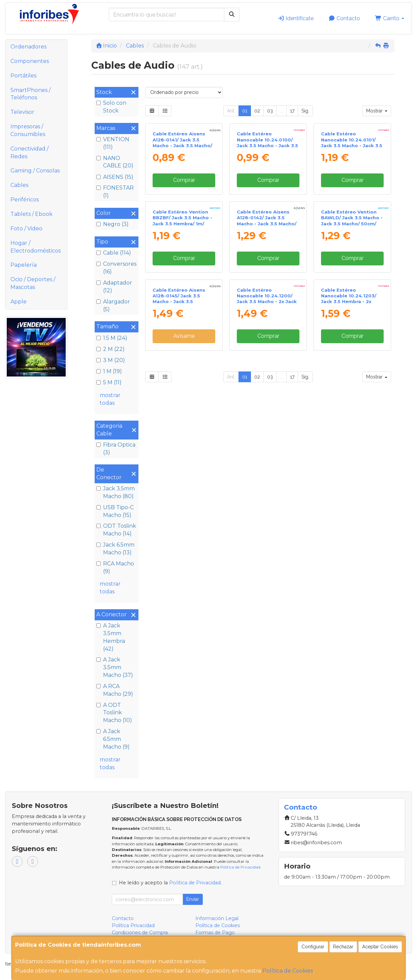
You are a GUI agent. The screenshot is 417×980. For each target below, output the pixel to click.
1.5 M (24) (112, 338)
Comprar (184, 239)
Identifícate (296, 18)
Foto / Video (26, 228)
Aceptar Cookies (380, 947)
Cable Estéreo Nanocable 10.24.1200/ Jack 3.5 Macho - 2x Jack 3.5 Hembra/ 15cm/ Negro (267, 476)
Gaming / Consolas (35, 171)
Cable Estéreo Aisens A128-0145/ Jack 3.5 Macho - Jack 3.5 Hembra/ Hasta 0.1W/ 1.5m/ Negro (179, 479)
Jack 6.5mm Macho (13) (115, 549)
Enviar (193, 899)
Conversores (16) (116, 268)
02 (257, 111)
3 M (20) (111, 360)
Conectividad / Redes (29, 153)
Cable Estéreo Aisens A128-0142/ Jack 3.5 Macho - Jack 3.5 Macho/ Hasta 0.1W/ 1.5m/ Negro (267, 339)
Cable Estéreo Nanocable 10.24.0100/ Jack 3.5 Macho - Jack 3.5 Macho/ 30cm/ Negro (267, 202)
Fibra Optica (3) (116, 449)
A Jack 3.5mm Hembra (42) (111, 637)
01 (245, 111)
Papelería (24, 265)
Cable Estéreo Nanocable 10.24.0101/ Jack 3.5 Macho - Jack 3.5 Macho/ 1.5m (352, 202)
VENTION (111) (113, 143)
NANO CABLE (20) (115, 162)
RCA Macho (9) (115, 567)
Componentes (30, 61)
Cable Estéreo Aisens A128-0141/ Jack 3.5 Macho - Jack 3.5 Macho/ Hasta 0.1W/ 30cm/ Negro (184, 202)
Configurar (313, 947)
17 (292, 111)
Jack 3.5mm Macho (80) (116, 492)
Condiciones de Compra (140, 933)
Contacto (344, 18)
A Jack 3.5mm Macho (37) (115, 667)
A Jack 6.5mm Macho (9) (113, 739)
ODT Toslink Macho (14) (116, 530)
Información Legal (217, 918)
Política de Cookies (288, 971)
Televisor (22, 112)
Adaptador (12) (114, 287)
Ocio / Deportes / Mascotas (33, 283)
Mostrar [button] (377, 111)
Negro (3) (113, 224)
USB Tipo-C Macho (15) (115, 511)
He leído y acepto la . (170, 883)
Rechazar (343, 947)
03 (270, 111)
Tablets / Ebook (31, 214)
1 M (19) (109, 371)
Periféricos (25, 200)
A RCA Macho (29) (115, 690)
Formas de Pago (215, 933)
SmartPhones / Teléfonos (30, 94)
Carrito (390, 18)
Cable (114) (114, 253)
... (281, 111)
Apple (19, 302)
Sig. (305, 111)
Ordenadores (28, 47)
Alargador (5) (113, 305)
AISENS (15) (115, 177)
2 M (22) (110, 349)
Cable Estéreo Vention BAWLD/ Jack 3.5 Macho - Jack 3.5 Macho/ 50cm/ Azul (352, 339)
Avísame (184, 513)
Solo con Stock (111, 107)
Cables (19, 185)
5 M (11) (109, 382)
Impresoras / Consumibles (28, 130)
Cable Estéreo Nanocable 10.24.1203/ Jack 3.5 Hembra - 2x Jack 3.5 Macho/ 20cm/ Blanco (349, 479)
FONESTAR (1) (115, 192)
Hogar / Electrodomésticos (36, 247)
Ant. (231, 111)
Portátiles (23, 76)
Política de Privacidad (240, 867)
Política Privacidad (133, 925)
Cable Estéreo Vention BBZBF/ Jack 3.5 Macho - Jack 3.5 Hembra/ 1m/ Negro (182, 339)
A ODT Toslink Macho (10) (114, 713)
